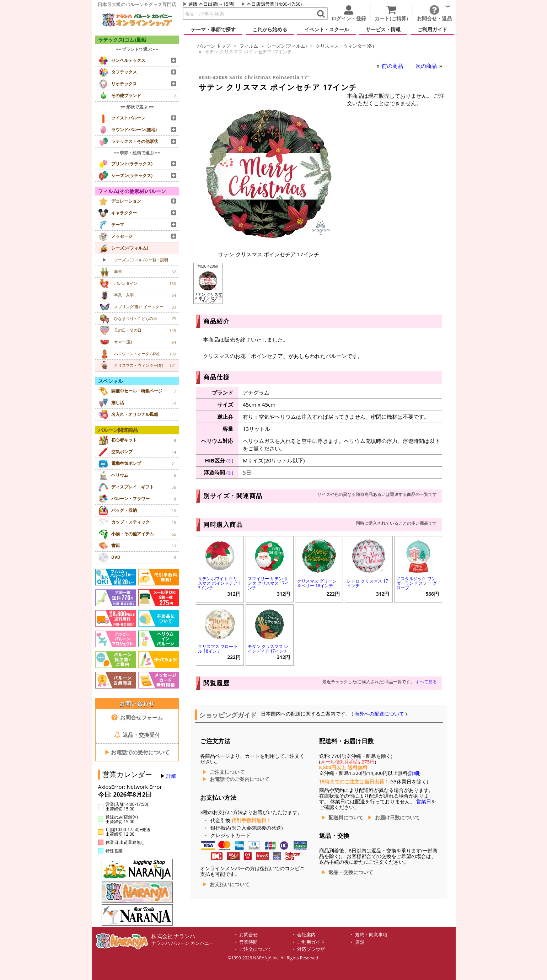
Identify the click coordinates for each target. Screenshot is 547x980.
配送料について (346, 818)
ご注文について (227, 772)
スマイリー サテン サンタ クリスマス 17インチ (268, 583)
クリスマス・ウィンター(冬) (345, 46)
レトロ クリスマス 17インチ (368, 583)
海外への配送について (379, 714)
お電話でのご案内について (240, 779)
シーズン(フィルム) (287, 46)
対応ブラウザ (311, 949)
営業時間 (248, 942)
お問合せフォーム (137, 717)
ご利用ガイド (311, 942)
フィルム (249, 46)
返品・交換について (351, 872)
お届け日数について (397, 818)
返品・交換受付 (137, 735)
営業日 (424, 802)
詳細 (171, 776)
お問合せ (248, 935)
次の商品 (427, 66)
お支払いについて (230, 884)
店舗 (360, 942)
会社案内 (306, 935)
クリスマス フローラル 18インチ (218, 649)
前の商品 (393, 66)
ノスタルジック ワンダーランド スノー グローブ (417, 583)
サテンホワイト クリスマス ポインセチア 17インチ (219, 583)
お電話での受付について (137, 752)
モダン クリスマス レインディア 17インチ (268, 649)
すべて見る (426, 682)
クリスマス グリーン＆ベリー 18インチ (317, 583)
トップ (214, 46)
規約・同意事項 (371, 935)
